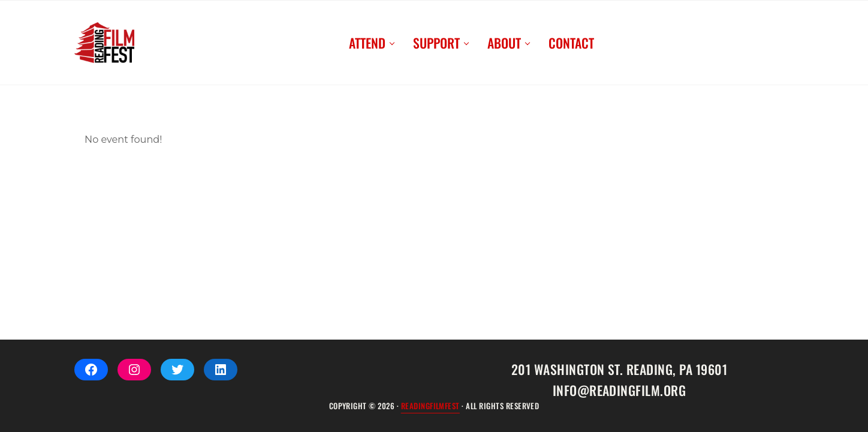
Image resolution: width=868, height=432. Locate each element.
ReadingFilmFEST (430, 406)
